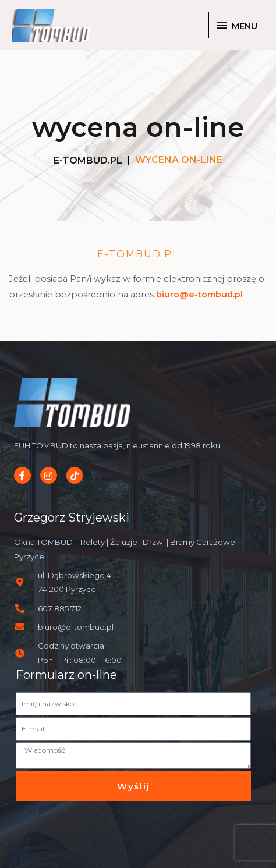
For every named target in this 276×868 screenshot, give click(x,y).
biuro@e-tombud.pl (199, 295)
